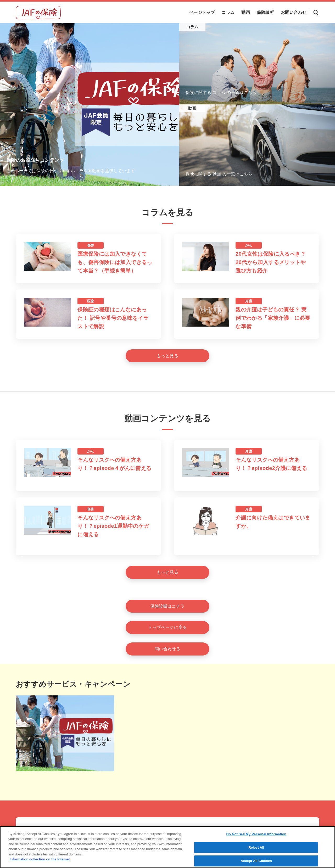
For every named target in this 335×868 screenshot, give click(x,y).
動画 (192, 108)
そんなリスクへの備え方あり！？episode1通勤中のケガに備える (113, 526)
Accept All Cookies (256, 861)
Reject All (256, 847)
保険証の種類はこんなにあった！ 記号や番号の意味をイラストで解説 (113, 318)
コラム (192, 27)
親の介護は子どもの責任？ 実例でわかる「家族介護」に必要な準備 (273, 318)
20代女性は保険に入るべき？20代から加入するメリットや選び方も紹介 (271, 262)
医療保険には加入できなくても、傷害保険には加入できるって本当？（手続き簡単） (115, 262)
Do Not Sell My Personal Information (256, 834)
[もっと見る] (167, 356)
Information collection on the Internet (40, 859)
